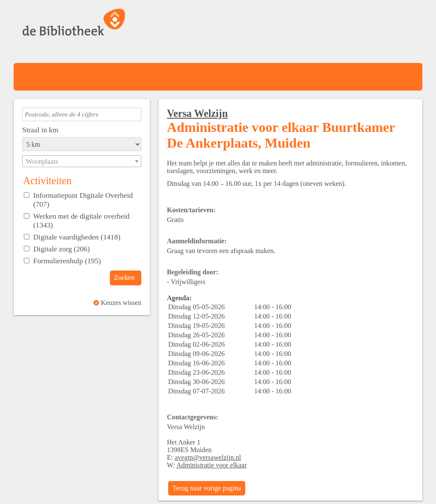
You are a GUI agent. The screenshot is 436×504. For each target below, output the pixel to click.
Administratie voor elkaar (211, 465)
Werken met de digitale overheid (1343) (82, 221)
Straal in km (40, 130)
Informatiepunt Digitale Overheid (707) (83, 200)
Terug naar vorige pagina (207, 488)
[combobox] (82, 161)
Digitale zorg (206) (62, 249)
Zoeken (124, 278)
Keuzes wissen (121, 303)
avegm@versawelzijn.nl (208, 457)
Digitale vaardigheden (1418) (77, 237)
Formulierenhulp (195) (67, 261)
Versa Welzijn (197, 113)
